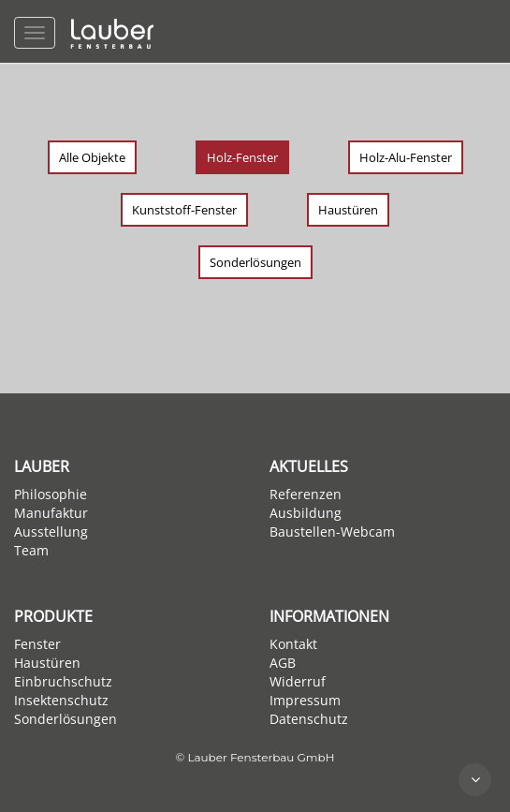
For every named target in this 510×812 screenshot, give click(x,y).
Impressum (305, 700)
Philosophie (51, 494)
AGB (283, 663)
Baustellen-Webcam (332, 531)
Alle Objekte (92, 157)
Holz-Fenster (242, 157)
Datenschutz (309, 719)
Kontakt (293, 644)
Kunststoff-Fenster (184, 210)
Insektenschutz (61, 700)
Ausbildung (306, 513)
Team (31, 550)
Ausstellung (51, 531)
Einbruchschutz (63, 681)
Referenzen (306, 494)
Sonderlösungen (255, 262)
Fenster (37, 644)
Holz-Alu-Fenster (406, 157)
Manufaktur (51, 513)
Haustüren (348, 210)
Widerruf (298, 681)
